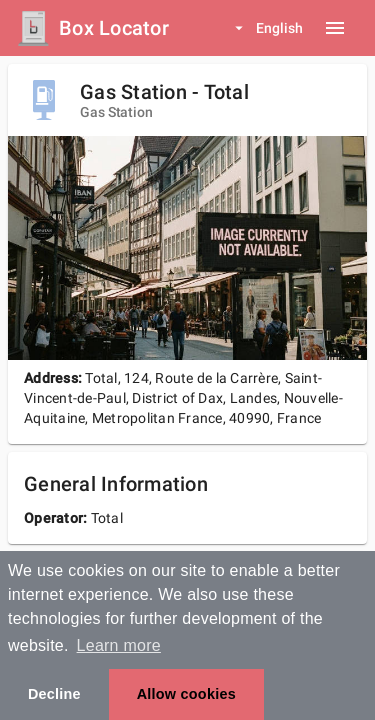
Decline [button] (54, 694)
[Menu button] (335, 28)
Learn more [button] (119, 645)
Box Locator (114, 28)
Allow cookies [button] (186, 694)
